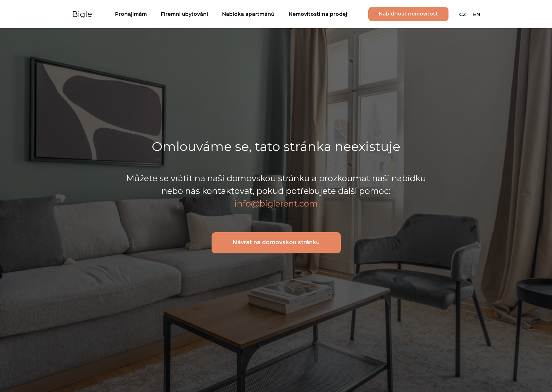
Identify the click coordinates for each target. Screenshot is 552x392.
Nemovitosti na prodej (318, 14)
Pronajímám (131, 14)
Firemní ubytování (184, 14)
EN (477, 14)
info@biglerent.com (276, 204)
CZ (463, 14)
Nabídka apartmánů (248, 14)
